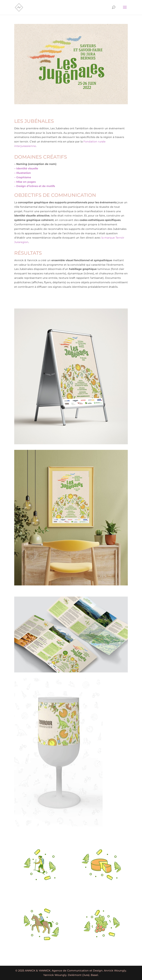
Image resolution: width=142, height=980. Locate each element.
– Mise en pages (25, 182)
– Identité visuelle (26, 168)
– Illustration (23, 173)
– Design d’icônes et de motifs (35, 186)
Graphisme (24, 177)
